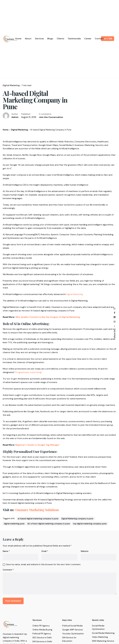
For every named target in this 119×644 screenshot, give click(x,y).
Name (6, 551)
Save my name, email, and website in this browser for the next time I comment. (44, 564)
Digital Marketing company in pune (77, 519)
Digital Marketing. (75, 294)
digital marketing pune (14, 524)
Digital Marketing (11, 85)
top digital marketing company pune (90, 524)
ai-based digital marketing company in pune (38, 519)
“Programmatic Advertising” (28, 372)
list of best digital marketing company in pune (49, 524)
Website (85, 551)
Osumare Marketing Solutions (37, 510)
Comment (8, 570)
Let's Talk (108, 39)
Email (45, 551)
